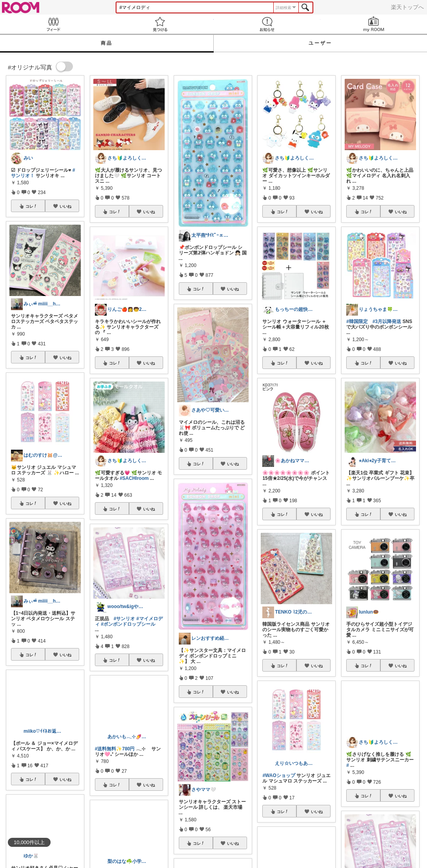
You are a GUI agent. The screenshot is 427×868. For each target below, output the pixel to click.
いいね (65, 206)
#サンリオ (124, 619)
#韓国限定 (357, 321)
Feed (53, 24)
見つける (160, 24)
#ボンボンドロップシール (128, 624)
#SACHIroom (134, 478)
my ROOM (374, 24)
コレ (31, 206)
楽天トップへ (407, 7)
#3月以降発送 (387, 321)
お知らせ (267, 24)
